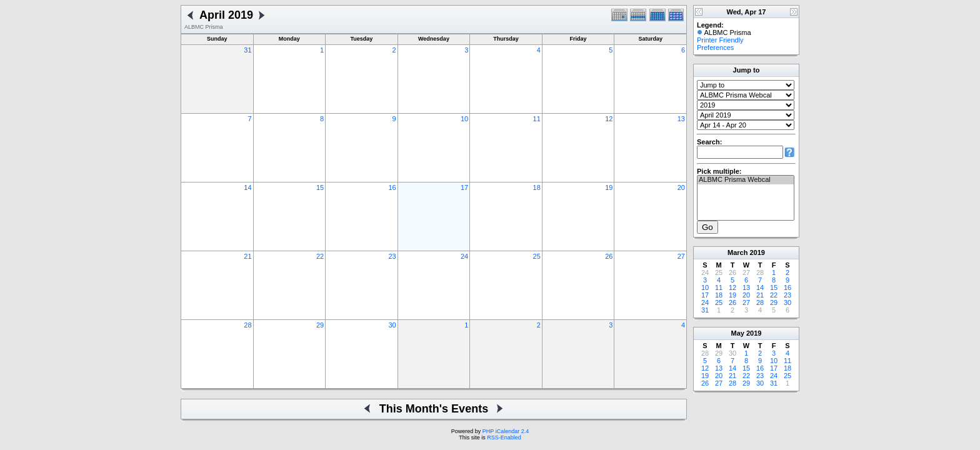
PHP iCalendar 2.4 (506, 431)
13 (681, 119)
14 (247, 187)
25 (537, 256)
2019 (757, 252)
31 (247, 50)
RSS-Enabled (504, 437)
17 (464, 187)
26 (609, 256)
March (737, 252)
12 (609, 119)
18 (537, 187)
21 (247, 256)
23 (392, 256)
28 (247, 325)
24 (464, 256)
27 (681, 256)
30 (392, 325)
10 (464, 119)
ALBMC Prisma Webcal (746, 180)
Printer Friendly (720, 40)
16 (392, 187)
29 (320, 325)
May (738, 333)
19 (609, 187)
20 (681, 187)
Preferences (715, 47)
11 (537, 119)
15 (320, 187)
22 (320, 256)
